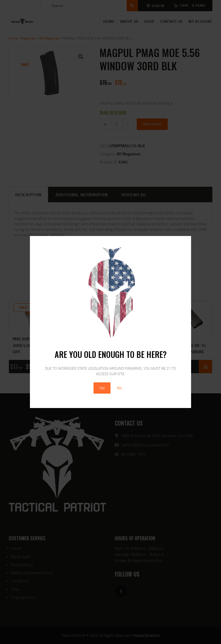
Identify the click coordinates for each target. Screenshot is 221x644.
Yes (102, 388)
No (119, 388)
